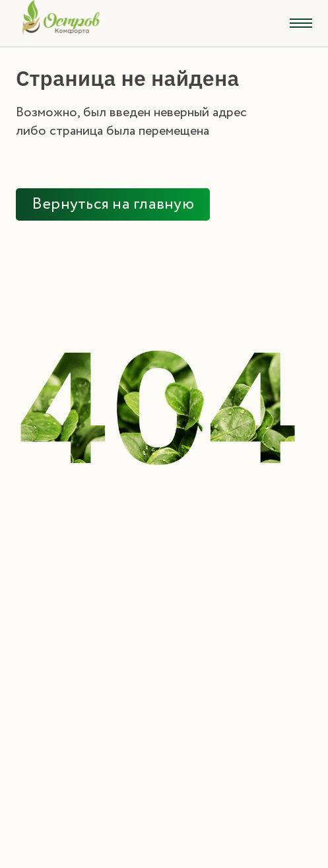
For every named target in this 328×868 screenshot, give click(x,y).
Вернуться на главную (113, 204)
